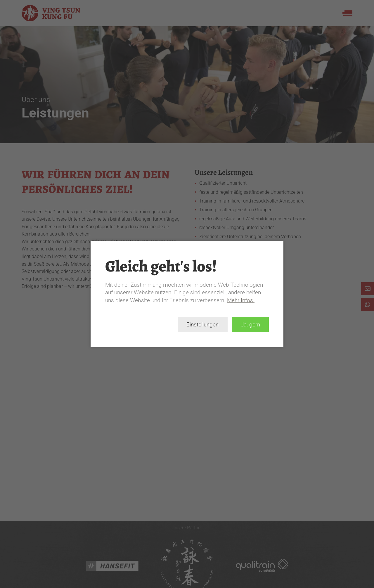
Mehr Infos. (241, 300)
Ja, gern (250, 325)
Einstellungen (202, 325)
